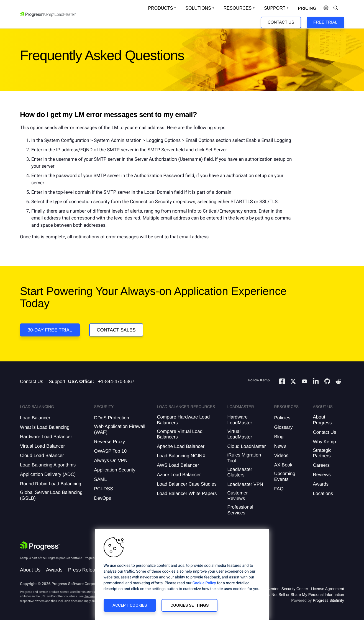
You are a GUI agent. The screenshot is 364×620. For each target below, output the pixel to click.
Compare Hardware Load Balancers (183, 420)
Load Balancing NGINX (181, 456)
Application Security (115, 470)
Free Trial (325, 22)
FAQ (279, 489)
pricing (307, 8)
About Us (30, 570)
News (280, 446)
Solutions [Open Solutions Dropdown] (198, 8)
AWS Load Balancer (178, 465)
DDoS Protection (111, 418)
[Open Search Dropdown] (336, 8)
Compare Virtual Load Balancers (180, 434)
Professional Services (240, 510)
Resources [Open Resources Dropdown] (238, 8)
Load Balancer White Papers (187, 493)
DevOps (102, 498)
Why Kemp (325, 442)
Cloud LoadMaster (246, 446)
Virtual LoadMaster (240, 434)
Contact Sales (116, 330)
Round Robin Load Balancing (51, 484)
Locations (323, 493)
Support (57, 382)
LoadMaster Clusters (240, 472)
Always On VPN (111, 460)
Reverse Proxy (109, 442)
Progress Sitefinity (328, 600)
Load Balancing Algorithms (48, 465)
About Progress (322, 420)
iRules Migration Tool (244, 458)
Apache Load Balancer (181, 446)
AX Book (283, 465)
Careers (321, 465)
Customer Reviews (237, 496)
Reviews (322, 475)
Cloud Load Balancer (42, 456)
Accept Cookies (130, 605)
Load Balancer (35, 418)
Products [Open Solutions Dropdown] (161, 8)
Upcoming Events (285, 476)
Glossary (283, 427)
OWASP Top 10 (110, 451)
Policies (282, 418)
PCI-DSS (103, 489)
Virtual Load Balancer (42, 446)
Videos (281, 456)
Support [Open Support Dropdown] (275, 8)
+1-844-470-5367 (116, 382)
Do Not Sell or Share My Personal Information (305, 595)
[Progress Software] (40, 546)
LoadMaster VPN (245, 484)
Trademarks (92, 596)
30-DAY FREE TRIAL (50, 330)
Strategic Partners (322, 453)
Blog (279, 437)
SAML (100, 479)
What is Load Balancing (45, 427)
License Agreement (327, 589)
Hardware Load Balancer (46, 437)
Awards (321, 484)
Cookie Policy (204, 583)
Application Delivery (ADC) (48, 474)
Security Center (295, 589)
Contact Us (281, 22)
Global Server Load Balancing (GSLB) (51, 495)
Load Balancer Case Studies (187, 484)
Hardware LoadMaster (240, 420)
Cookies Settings (189, 605)
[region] (182, 575)
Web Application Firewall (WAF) (120, 429)
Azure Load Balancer (179, 475)
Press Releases (86, 570)
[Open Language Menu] (326, 8)
